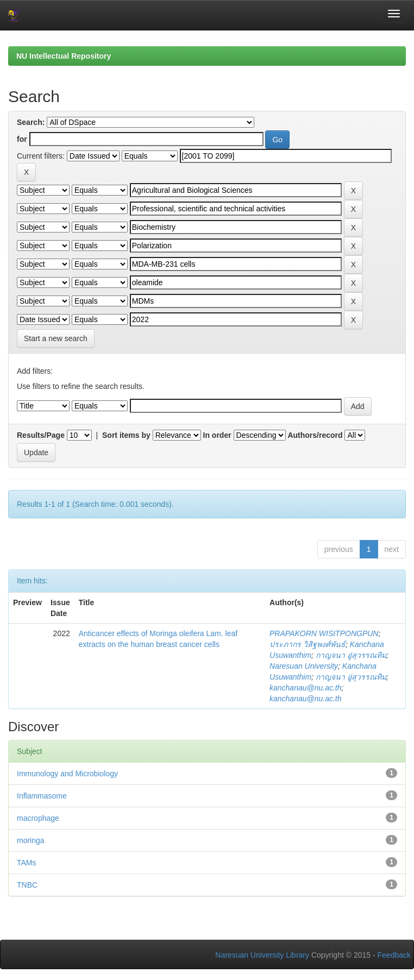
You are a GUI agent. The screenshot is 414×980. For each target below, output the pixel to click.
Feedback (394, 955)
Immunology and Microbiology (67, 774)
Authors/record (315, 435)
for (22, 139)
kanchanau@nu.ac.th (306, 688)
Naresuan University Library (262, 955)
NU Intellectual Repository (64, 56)
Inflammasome (42, 796)
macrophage (38, 818)
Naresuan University (304, 666)
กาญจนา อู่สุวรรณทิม (351, 655)
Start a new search (56, 338)
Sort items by (126, 435)
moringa (31, 840)
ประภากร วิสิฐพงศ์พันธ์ (308, 644)
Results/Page (41, 435)
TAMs (27, 863)
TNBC (27, 885)
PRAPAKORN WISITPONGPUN (324, 633)
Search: (31, 122)
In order (217, 435)
